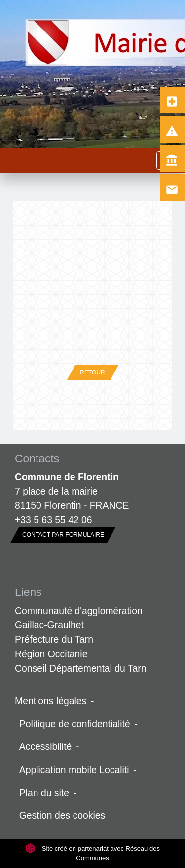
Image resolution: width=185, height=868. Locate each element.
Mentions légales (51, 701)
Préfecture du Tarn (54, 639)
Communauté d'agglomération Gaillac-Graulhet (79, 618)
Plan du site (44, 793)
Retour (92, 372)
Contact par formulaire (63, 535)
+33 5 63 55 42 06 (54, 520)
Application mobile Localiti (74, 770)
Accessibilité (46, 746)
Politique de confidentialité (75, 724)
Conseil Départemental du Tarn (81, 668)
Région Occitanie (51, 654)
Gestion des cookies (62, 815)
